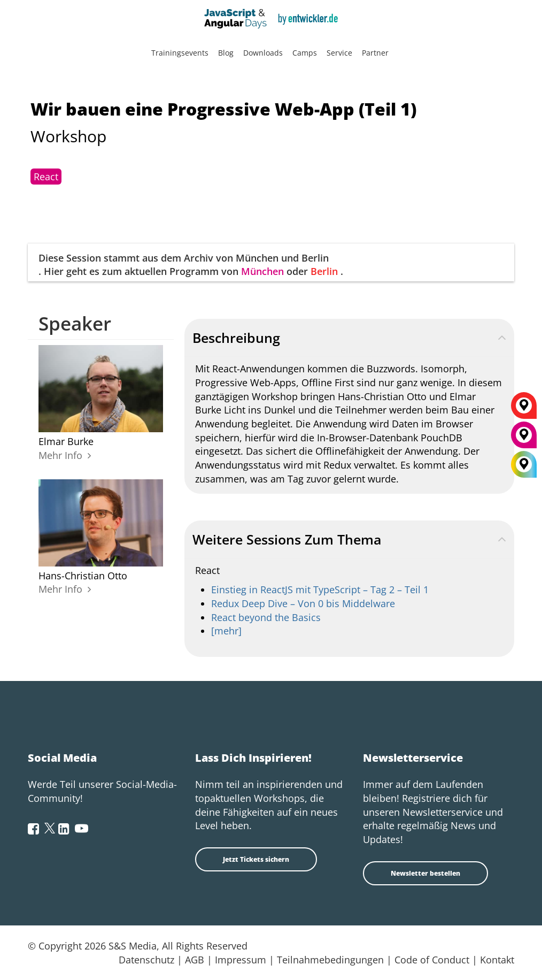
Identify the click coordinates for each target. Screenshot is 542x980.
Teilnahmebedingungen (330, 960)
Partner (375, 53)
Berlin (324, 271)
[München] (524, 439)
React (46, 177)
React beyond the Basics (266, 617)
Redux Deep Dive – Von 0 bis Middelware (303, 603)
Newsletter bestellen (425, 873)
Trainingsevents (180, 53)
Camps (305, 53)
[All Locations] (524, 465)
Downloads (263, 53)
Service (339, 53)
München (262, 271)
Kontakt (497, 960)
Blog (226, 53)
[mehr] (226, 631)
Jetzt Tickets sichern (256, 859)
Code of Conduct (432, 960)
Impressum (241, 960)
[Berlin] (524, 409)
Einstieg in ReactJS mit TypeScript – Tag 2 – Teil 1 (320, 589)
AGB (195, 960)
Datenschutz (146, 960)
